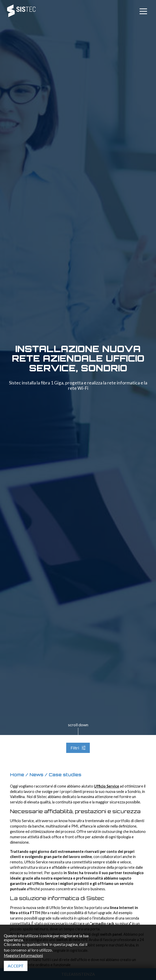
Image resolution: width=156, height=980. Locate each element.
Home (17, 775)
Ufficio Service (106, 786)
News (36, 775)
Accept (16, 966)
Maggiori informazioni (23, 955)
